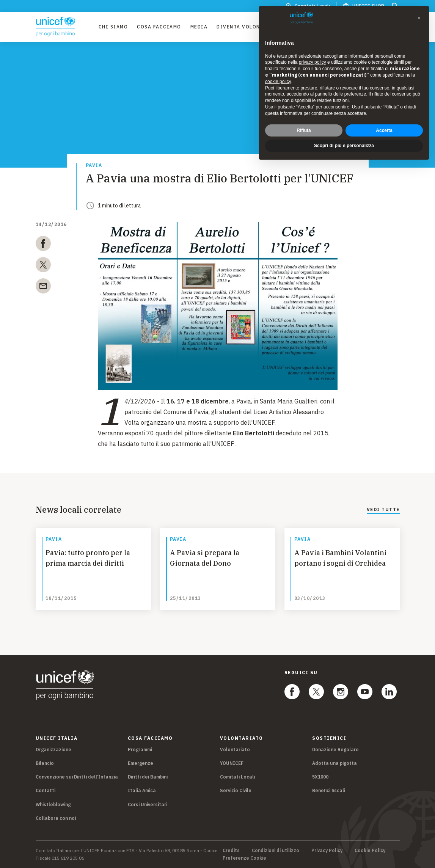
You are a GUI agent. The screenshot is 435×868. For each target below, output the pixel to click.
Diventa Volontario (247, 27)
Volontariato (235, 749)
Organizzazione (53, 749)
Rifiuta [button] (304, 130)
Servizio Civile (236, 790)
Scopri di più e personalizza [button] (344, 146)
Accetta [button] (384, 130)
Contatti (46, 790)
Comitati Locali (237, 777)
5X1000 (320, 777)
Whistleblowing (53, 804)
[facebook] (43, 245)
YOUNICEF (232, 763)
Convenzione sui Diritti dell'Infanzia (77, 777)
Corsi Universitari (148, 804)
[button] (419, 18)
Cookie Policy (370, 851)
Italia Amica (142, 790)
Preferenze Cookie (244, 858)
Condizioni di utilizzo (276, 851)
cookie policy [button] (278, 82)
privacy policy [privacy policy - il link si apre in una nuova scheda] (313, 62)
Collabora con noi (56, 818)
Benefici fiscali (329, 790)
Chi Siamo (113, 27)
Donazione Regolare (335, 749)
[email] (43, 287)
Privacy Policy (327, 851)
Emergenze (141, 763)
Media (199, 27)
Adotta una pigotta (334, 763)
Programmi (140, 749)
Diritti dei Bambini (148, 777)
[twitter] (43, 266)
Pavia (94, 166)
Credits (231, 851)
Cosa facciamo (159, 27)
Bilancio (45, 763)
